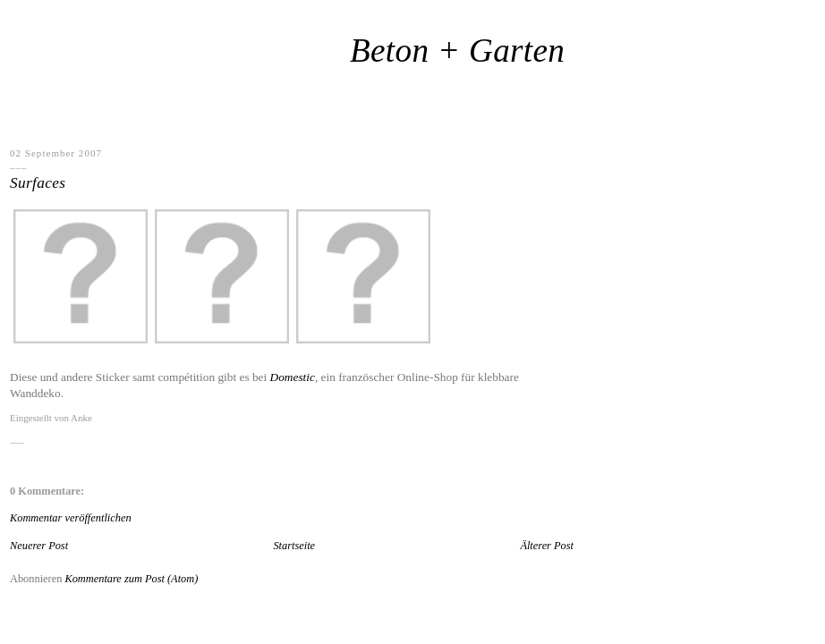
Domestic (293, 377)
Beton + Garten (457, 51)
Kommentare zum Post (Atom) (131, 579)
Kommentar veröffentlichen (71, 518)
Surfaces (38, 183)
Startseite (294, 546)
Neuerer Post (39, 546)
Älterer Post (547, 546)
